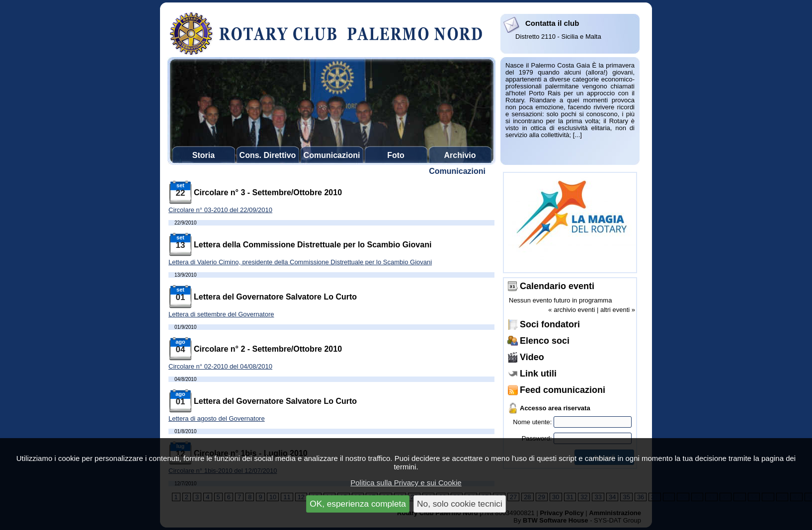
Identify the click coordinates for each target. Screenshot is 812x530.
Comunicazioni (332, 155)
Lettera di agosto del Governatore (217, 418)
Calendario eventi (557, 286)
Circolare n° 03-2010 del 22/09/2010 (220, 210)
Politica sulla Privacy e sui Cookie (406, 483)
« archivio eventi (571, 310)
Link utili (538, 374)
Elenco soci (545, 341)
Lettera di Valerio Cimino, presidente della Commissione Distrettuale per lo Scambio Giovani (300, 262)
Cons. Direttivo (268, 155)
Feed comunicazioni (563, 390)
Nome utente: (572, 422)
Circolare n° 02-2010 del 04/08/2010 (220, 366)
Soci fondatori (550, 324)
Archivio (460, 155)
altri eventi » (618, 310)
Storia (203, 155)
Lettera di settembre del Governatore (221, 314)
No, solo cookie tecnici (460, 504)
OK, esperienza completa (358, 504)
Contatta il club (552, 23)
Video (532, 357)
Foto (396, 155)
